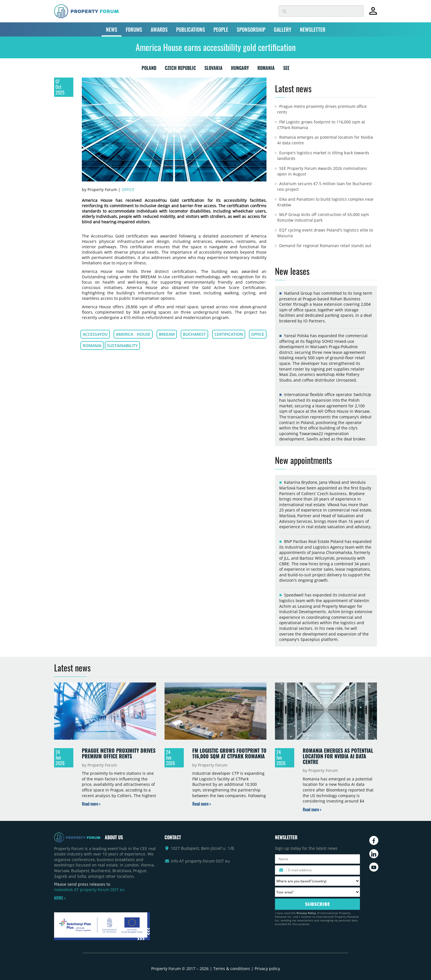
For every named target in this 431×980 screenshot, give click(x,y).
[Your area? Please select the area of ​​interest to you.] (317, 892)
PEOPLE (221, 29)
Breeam (167, 334)
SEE (286, 69)
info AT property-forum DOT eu (200, 861)
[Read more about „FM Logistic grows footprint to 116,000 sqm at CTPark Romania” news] (201, 804)
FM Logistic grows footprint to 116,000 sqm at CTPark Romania (229, 753)
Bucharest (194, 334)
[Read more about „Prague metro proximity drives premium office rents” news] (91, 804)
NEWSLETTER (313, 29)
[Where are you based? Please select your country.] (317, 881)
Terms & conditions (232, 969)
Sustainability (122, 345)
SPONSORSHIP (251, 29)
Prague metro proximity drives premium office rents (119, 753)
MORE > (60, 898)
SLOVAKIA (214, 69)
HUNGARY (240, 69)
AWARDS (159, 29)
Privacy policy (267, 969)
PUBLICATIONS (191, 29)
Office (128, 190)
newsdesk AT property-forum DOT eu (89, 890)
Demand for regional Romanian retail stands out (325, 246)
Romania (92, 345)
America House (133, 334)
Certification (229, 334)
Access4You (95, 334)
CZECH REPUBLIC (180, 69)
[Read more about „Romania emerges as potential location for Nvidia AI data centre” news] (312, 809)
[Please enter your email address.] (317, 870)
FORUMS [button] (134, 29)
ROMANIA (266, 69)
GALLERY (283, 29)
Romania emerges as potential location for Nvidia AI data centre (338, 756)
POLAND (149, 69)
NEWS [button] (112, 29)
